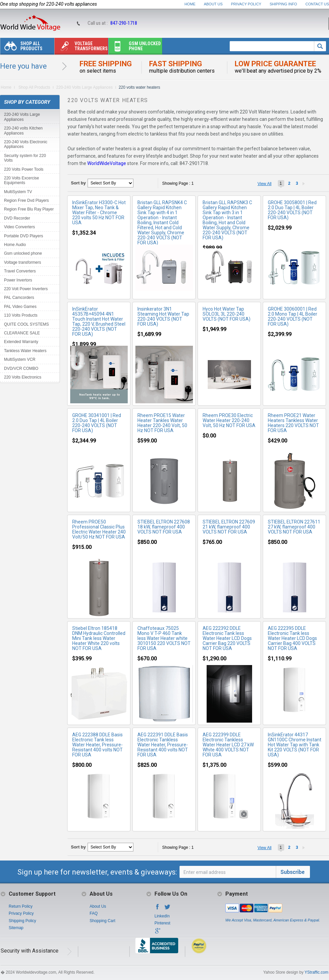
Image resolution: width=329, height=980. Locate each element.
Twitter (168, 909)
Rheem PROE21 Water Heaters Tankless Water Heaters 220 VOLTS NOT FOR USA (293, 423)
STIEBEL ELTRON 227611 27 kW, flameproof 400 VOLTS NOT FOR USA (294, 527)
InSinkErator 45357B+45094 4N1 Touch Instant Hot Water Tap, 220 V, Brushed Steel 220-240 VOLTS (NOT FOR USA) (99, 321)
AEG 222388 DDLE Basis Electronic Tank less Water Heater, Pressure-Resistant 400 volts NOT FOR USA (97, 745)
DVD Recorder (17, 218)
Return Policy (21, 906)
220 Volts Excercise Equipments (22, 180)
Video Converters (20, 227)
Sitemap (16, 928)
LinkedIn (162, 916)
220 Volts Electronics (23, 377)
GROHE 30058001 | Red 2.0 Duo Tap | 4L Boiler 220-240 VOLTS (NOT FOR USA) (292, 210)
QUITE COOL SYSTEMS (26, 324)
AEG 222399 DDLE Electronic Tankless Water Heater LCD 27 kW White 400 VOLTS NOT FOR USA (228, 745)
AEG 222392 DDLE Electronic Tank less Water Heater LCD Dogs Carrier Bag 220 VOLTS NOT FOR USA (227, 638)
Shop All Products (21, 48)
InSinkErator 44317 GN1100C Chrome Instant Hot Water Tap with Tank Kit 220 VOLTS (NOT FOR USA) (295, 745)
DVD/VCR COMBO (21, 369)
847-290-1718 (124, 23)
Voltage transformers (81, 48)
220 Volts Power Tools (24, 169)
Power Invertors (18, 280)
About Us (213, 4)
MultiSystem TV (18, 192)
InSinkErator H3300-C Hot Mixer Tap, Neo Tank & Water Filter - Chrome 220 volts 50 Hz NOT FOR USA (99, 213)
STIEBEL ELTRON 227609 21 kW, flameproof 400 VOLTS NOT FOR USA (229, 527)
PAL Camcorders (19, 298)
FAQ (94, 913)
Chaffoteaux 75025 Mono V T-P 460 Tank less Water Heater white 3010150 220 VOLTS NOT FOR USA (164, 638)
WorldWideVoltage (107, 163)
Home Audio (15, 245)
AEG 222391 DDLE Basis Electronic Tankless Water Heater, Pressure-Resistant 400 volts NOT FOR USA (163, 745)
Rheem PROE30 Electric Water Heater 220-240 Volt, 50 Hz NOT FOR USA (229, 420)
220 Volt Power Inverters (26, 289)
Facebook (157, 909)
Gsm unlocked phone (135, 48)
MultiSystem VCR (20, 359)
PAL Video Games (20, 307)
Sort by (78, 183)
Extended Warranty (21, 342)
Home (190, 4)
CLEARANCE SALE (22, 333)
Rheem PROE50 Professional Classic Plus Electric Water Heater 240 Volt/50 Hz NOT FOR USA (99, 529)
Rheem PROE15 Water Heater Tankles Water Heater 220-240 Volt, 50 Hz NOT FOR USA (162, 423)
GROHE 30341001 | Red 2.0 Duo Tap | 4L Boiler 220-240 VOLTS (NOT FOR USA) (97, 423)
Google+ (157, 933)
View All (264, 184)
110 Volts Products (21, 315)
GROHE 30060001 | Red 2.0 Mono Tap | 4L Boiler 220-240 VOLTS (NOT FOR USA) (293, 316)
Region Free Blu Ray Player (29, 209)
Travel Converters (20, 271)
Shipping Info (284, 4)
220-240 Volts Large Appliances (84, 87)
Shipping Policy (22, 921)
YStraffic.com (316, 972)
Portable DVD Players (24, 236)
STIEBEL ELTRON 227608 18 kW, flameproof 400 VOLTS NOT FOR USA (164, 527)
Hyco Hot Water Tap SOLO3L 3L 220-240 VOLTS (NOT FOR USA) (227, 314)
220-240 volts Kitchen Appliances (23, 131)
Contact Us (317, 4)
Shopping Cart (102, 921)
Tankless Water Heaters (25, 351)
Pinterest (162, 923)
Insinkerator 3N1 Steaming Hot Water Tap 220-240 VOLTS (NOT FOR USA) (163, 316)
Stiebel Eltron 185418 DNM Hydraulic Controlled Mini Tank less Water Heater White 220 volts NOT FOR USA (99, 638)
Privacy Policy (246, 4)
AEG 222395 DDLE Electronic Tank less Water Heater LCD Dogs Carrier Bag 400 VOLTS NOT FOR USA (292, 638)
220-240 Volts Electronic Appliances (26, 144)
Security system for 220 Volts (25, 158)
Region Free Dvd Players (26, 200)
